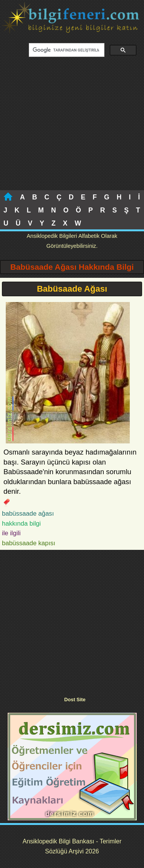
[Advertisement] (72, 128)
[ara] (66, 50)
